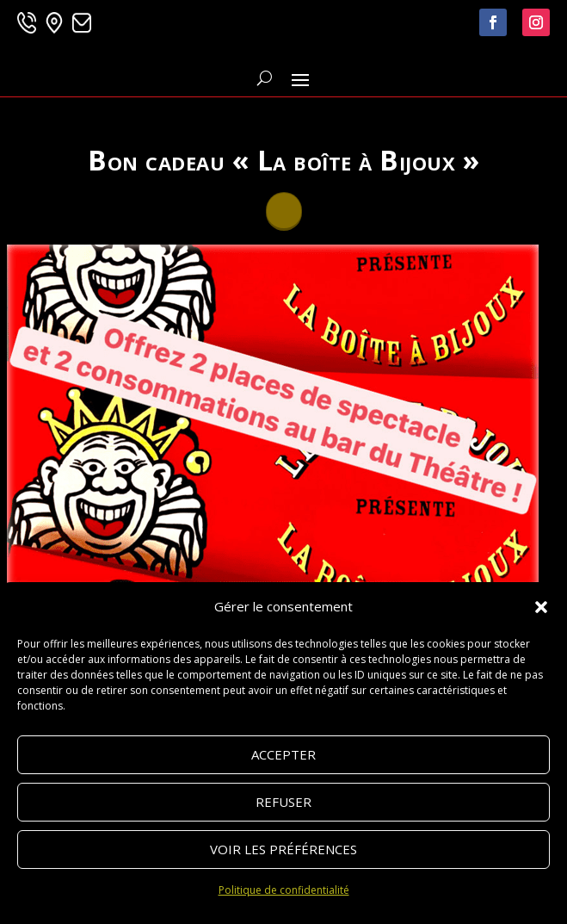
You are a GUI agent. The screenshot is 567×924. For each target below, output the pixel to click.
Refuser (283, 802)
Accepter (283, 754)
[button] (541, 607)
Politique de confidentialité (284, 890)
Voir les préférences (283, 849)
